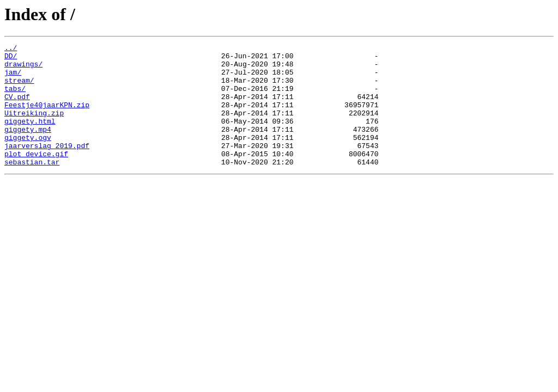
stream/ (19, 88)
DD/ (11, 59)
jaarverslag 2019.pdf (47, 167)
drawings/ (23, 69)
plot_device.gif (36, 176)
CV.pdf (17, 108)
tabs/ (15, 98)
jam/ (13, 78)
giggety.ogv (28, 157)
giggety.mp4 (28, 147)
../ (11, 49)
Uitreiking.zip (34, 127)
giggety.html (30, 137)
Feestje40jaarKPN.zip (47, 118)
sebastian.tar (32, 186)
